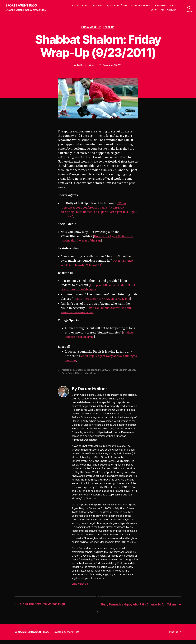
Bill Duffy (104, 370)
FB (162, 10)
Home (84, 6)
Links (143, 10)
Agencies (107, 6)
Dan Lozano (131, 370)
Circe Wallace (117, 370)
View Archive (80, 584)
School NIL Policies (151, 6)
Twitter (154, 10)
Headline (109, 28)
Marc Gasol (91, 374)
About (95, 6)
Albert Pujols (68, 370)
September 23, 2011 (113, 66)
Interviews (170, 6)
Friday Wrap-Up (91, 28)
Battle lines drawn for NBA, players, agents (104, 299)
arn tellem (81, 370)
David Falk (67, 374)
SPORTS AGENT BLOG (22, 6)
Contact (172, 10)
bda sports (93, 370)
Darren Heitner (87, 66)
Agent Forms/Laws (126, 6)
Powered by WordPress (67, 636)
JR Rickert (79, 374)
